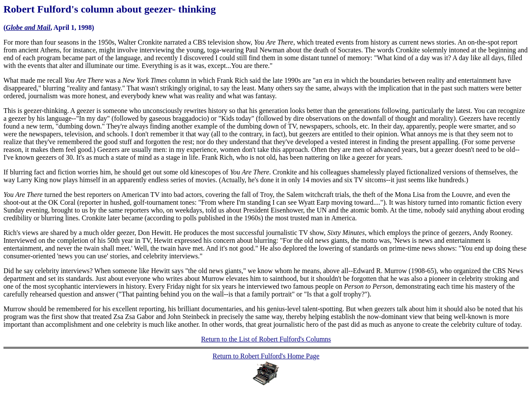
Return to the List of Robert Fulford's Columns (266, 339)
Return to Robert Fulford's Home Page (266, 356)
